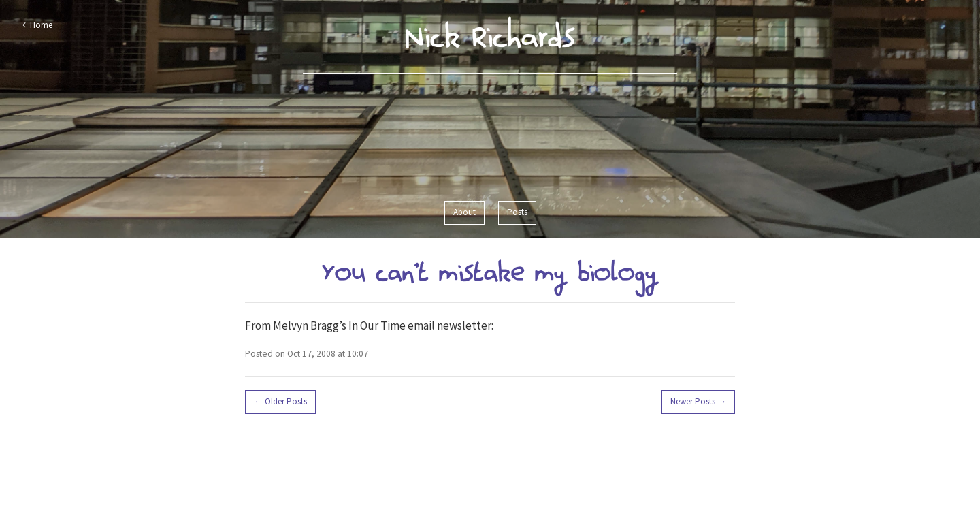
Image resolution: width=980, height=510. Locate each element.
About (464, 212)
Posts (517, 212)
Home (37, 25)
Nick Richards (490, 36)
